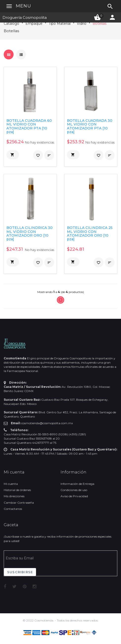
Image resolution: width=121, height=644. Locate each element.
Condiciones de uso (74, 490)
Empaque (34, 24)
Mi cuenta (11, 484)
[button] (13, 155)
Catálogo (11, 24)
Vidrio (82, 24)
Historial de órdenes (17, 490)
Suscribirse (20, 572)
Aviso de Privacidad (74, 496)
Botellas (100, 24)
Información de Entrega (77, 484)
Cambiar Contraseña (19, 503)
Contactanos (13, 509)
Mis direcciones (14, 496)
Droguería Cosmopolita (25, 17)
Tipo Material (60, 24)
